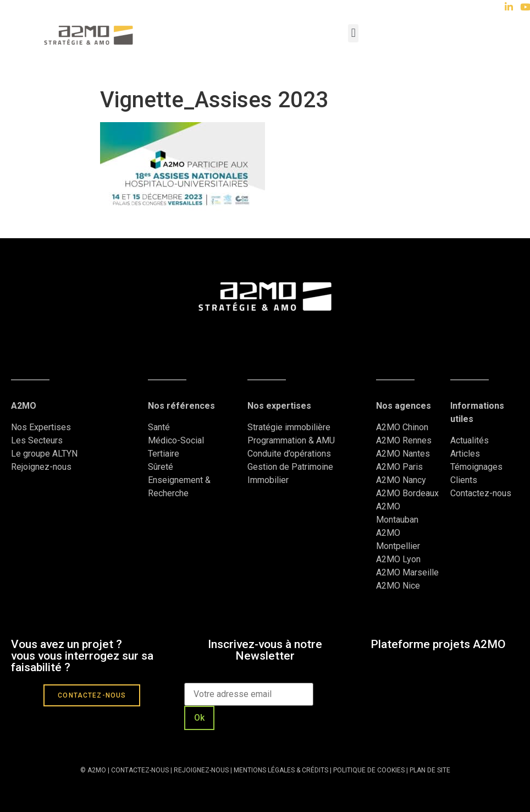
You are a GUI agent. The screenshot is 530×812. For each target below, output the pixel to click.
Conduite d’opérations (289, 454)
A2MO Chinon (402, 427)
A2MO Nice (398, 586)
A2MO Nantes (403, 454)
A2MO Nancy (401, 480)
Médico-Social (176, 440)
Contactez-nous (481, 493)
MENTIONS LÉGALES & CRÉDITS (281, 770)
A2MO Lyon (398, 559)
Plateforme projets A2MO (438, 644)
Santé (159, 427)
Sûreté (161, 467)
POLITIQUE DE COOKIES (369, 770)
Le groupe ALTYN (44, 454)
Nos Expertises (41, 427)
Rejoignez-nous (41, 467)
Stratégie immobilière (289, 427)
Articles (465, 454)
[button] (353, 33)
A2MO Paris (399, 467)
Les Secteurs (37, 440)
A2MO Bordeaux (407, 493)
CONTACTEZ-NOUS (140, 770)
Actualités (471, 440)
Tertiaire (164, 454)
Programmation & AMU (291, 440)
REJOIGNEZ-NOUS (200, 770)
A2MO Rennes (404, 440)
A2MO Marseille (407, 572)
